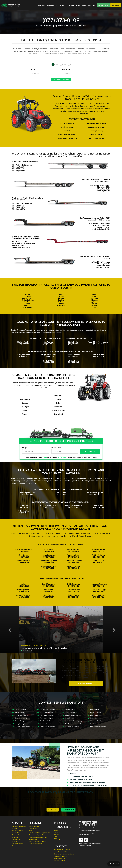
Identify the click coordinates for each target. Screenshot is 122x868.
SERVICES (41, 5)
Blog (30, 830)
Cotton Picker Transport (48, 727)
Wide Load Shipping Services (99, 721)
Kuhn (58, 403)
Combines (28, 296)
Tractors (28, 294)
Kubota (58, 399)
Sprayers (94, 298)
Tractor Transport (20, 712)
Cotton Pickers (28, 298)
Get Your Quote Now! (86, 684)
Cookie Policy (83, 845)
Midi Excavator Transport (98, 727)
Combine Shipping (20, 709)
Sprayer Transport (20, 721)
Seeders (61, 300)
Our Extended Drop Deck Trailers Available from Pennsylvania (28, 199)
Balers (95, 304)
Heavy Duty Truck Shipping (73, 721)
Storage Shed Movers (97, 718)
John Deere (58, 396)
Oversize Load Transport (23, 727)
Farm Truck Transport (47, 715)
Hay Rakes (61, 306)
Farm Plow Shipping (96, 715)
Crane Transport (70, 718)
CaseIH (25, 410)
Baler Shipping (95, 709)
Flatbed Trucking (17, 830)
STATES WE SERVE (74, 5)
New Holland (58, 414)
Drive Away (16, 837)
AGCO (25, 396)
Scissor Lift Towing (71, 712)
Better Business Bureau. (84, 106)
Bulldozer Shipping (46, 724)
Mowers (95, 296)
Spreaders (28, 306)
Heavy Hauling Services (22, 724)
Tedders (95, 294)
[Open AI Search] (114, 864)
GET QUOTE (90, 451)
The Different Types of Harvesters (39, 835)
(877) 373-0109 (103, 5)
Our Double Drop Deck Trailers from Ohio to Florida (95, 257)
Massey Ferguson (58, 410)
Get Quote (116, 5)
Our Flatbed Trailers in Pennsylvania (25, 161)
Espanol (15, 846)
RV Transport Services (72, 727)
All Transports (58, 839)
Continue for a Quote (61, 80)
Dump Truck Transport (72, 715)
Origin (33, 69)
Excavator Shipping (21, 718)
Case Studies (33, 828)
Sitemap (89, 845)
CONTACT (92, 5)
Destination (66, 69)
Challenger (25, 407)
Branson (25, 403)
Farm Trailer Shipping (47, 718)
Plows (61, 294)
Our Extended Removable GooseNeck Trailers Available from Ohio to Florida (26, 237)
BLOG (84, 5)
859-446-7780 (62, 852)
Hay (55, 837)
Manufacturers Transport (48, 709)
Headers (61, 304)
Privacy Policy (97, 844)
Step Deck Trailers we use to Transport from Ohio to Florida (96, 181)
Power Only (16, 835)
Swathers (28, 302)
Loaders (28, 304)
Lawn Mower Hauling (47, 712)
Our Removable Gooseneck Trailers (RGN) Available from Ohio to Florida (95, 219)
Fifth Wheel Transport (22, 715)
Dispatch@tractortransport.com (64, 854)
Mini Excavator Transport (73, 724)
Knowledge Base (34, 826)
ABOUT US (50, 5)
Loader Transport (96, 712)
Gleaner (25, 414)
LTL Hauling (16, 833)
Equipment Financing (60, 856)
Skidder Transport (96, 724)
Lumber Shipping (70, 709)
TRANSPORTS (61, 5)
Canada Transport (18, 844)
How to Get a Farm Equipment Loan (40, 833)
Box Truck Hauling (46, 721)
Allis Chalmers (25, 399)
